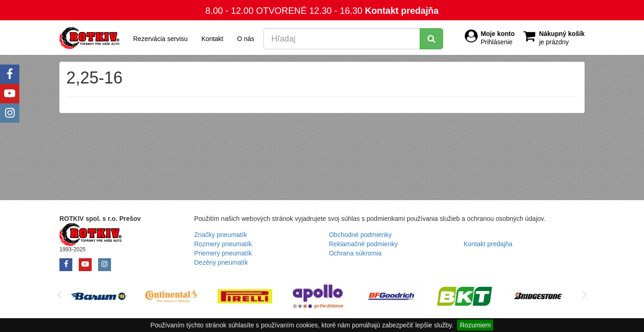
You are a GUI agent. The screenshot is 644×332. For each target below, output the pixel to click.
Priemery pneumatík (223, 253)
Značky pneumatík (221, 235)
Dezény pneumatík (221, 262)
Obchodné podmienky (360, 235)
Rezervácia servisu (160, 39)
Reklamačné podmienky (363, 244)
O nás (246, 39)
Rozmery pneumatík (223, 244)
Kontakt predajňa (402, 11)
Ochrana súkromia (355, 253)
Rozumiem (475, 325)
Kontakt (212, 39)
